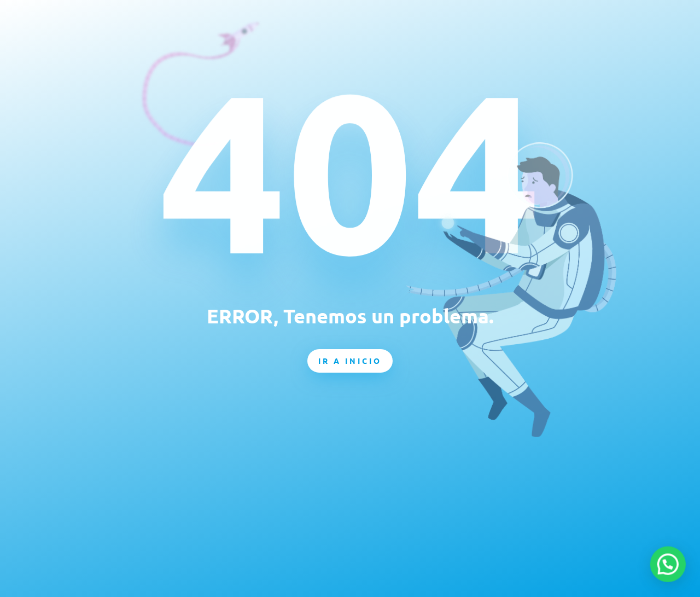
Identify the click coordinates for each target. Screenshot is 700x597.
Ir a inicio (350, 361)
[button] (670, 572)
